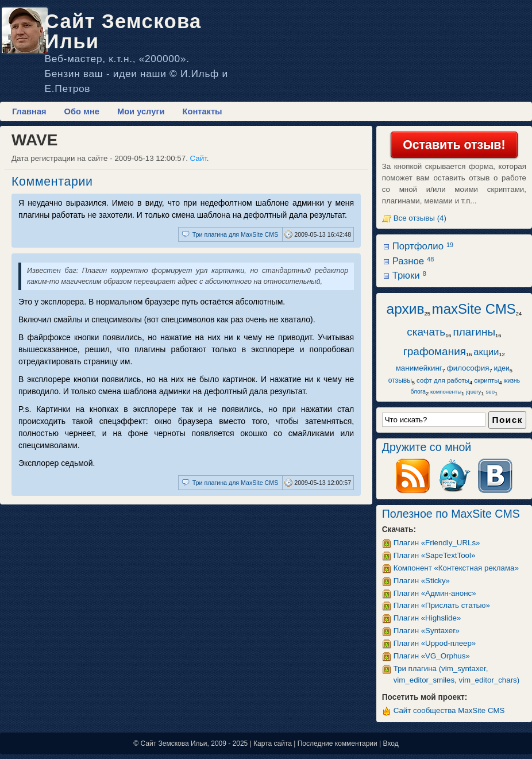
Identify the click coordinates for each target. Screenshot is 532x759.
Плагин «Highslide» (427, 618)
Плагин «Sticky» (422, 581)
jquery (473, 392)
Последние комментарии (338, 743)
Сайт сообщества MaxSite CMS (449, 710)
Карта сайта (273, 743)
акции (486, 352)
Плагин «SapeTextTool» (435, 555)
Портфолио (423, 246)
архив (406, 309)
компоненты (446, 392)
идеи (502, 368)
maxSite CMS (474, 309)
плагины (475, 332)
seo (490, 392)
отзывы (400, 380)
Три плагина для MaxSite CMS (236, 234)
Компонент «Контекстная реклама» (456, 568)
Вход (391, 743)
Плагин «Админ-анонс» (435, 593)
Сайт (198, 158)
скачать (426, 332)
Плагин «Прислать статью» (442, 605)
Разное (413, 261)
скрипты (486, 380)
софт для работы (443, 380)
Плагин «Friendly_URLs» (437, 543)
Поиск (507, 420)
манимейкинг (419, 368)
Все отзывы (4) (420, 218)
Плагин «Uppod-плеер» (435, 643)
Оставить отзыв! (454, 145)
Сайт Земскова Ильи (123, 31)
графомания (435, 351)
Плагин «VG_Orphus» (432, 656)
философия (468, 368)
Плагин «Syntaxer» (427, 631)
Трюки (409, 276)
